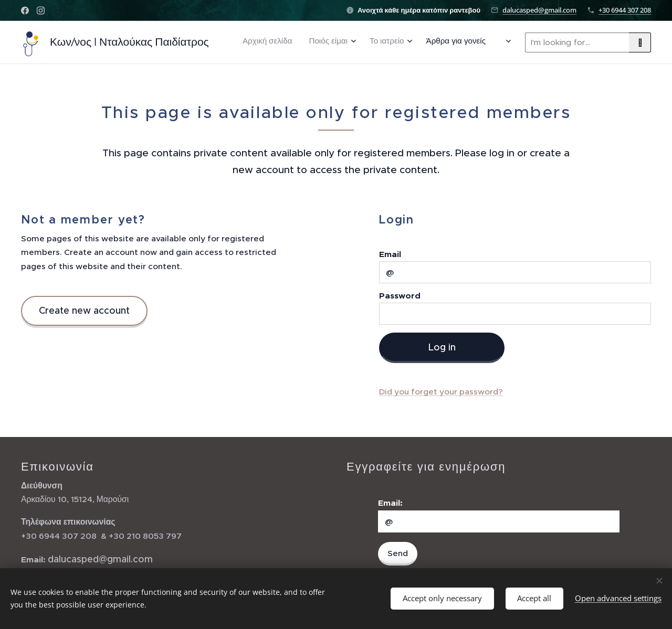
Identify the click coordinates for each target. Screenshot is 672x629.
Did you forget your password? (441, 392)
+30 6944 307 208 (625, 10)
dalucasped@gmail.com (539, 10)
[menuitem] (323, 42)
